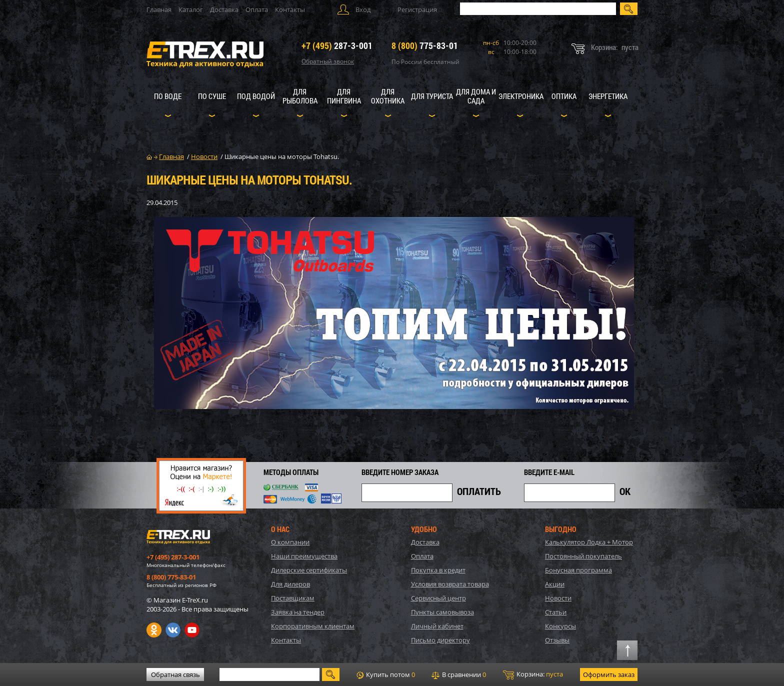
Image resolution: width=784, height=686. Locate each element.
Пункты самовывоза (442, 612)
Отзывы (557, 640)
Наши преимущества (304, 556)
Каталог (191, 9)
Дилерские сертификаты (309, 570)
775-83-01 (425, 45)
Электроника (521, 96)
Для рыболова (300, 96)
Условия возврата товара (450, 584)
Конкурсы (560, 626)
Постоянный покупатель (583, 556)
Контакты (290, 9)
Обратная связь (175, 674)
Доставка (224, 9)
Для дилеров (290, 584)
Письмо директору (440, 640)
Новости (558, 598)
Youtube (192, 630)
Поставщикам (293, 598)
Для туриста (432, 96)
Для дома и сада (476, 96)
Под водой (256, 96)
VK (173, 630)
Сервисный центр (438, 598)
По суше (212, 96)
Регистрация (417, 9)
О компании (290, 542)
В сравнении (459, 674)
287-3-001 (337, 45)
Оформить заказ (609, 674)
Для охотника (388, 96)
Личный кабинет (437, 626)
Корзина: (533, 674)
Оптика (564, 96)
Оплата (257, 9)
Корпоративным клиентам (313, 626)
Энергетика (608, 96)
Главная (159, 9)
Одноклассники (154, 630)
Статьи (556, 612)
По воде (168, 96)
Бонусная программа (578, 570)
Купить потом (386, 674)
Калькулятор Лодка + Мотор (589, 542)
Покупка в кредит (438, 570)
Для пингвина (344, 96)
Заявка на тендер (298, 612)
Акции (555, 584)
